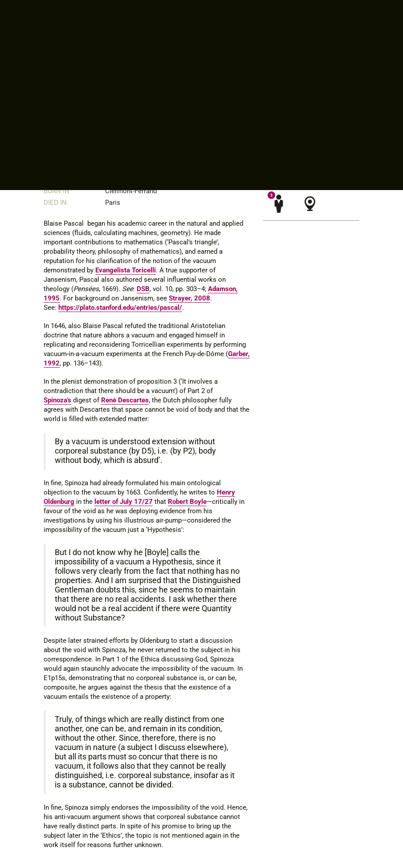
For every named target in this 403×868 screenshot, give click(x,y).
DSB (143, 289)
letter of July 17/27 (124, 502)
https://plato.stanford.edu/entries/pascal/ (120, 308)
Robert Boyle (187, 502)
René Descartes (125, 400)
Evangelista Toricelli (126, 270)
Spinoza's (57, 400)
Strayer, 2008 (189, 298)
